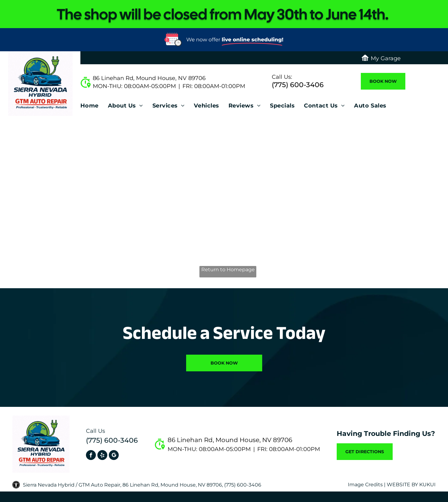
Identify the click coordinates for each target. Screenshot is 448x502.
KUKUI (427, 485)
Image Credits (365, 485)
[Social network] (114, 456)
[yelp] (102, 456)
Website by (402, 485)
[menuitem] (94, 107)
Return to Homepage (228, 270)
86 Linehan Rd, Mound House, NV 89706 (149, 78)
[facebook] (91, 456)
